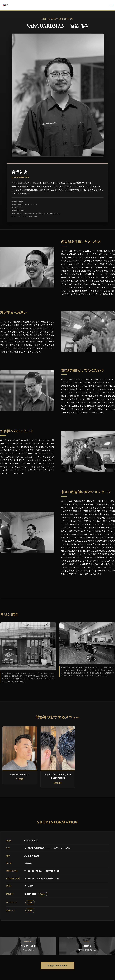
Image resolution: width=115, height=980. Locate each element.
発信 (43, 894)
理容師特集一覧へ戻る (57, 966)
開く (30, 902)
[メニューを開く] (111, 5)
